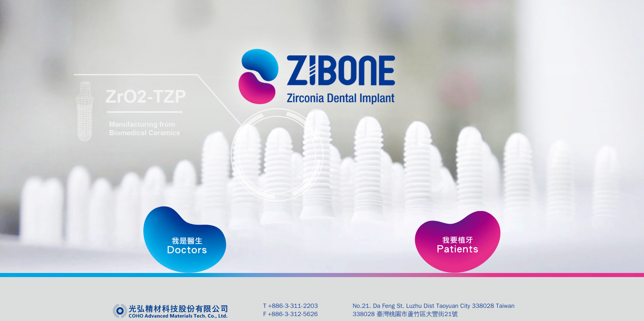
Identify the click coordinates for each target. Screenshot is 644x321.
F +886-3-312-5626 (291, 314)
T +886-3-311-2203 (291, 306)
